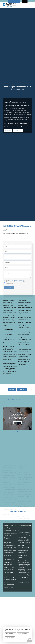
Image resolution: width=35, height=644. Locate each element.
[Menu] (30, 5)
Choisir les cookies (10, 638)
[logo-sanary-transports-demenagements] (15, 5)
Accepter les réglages (11, 634)
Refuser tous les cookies (23, 634)
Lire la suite (17, 423)
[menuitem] (14, 1)
